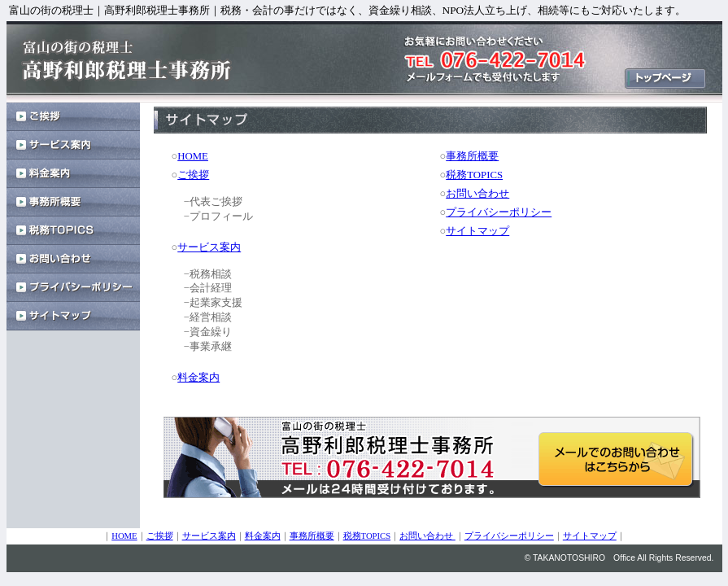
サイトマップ (477, 231)
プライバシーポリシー (499, 212)
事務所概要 (472, 156)
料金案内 (198, 378)
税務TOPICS (474, 175)
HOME (193, 156)
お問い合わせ (477, 194)
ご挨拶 (193, 175)
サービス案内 (209, 247)
